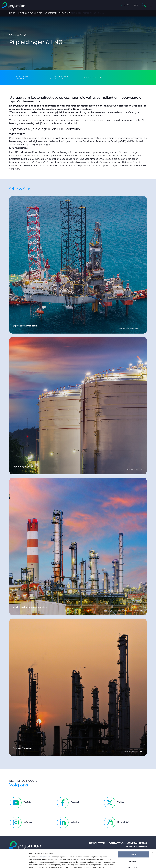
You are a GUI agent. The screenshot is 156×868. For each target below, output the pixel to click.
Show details (34, 864)
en (138, 5)
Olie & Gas (64, 13)
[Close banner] (153, 835)
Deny (134, 857)
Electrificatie (35, 13)
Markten (21, 13)
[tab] (28, 78)
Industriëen (50, 13)
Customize (134, 844)
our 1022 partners (43, 839)
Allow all (134, 837)
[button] (124, 5)
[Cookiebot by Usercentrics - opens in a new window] (14, 864)
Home (12, 13)
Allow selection (134, 850)
